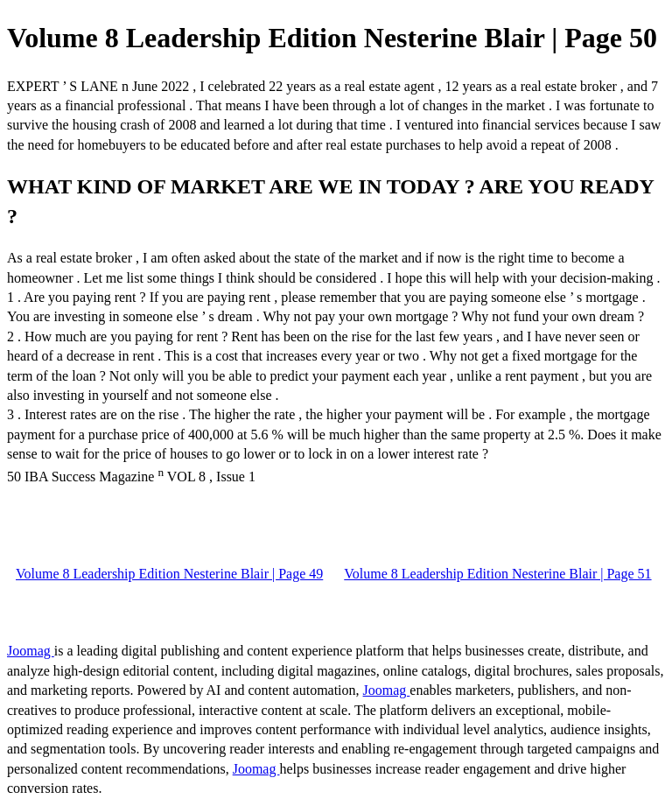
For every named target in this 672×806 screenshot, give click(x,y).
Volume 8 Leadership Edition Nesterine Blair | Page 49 (169, 574)
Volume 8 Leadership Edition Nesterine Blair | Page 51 (497, 574)
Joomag (31, 651)
